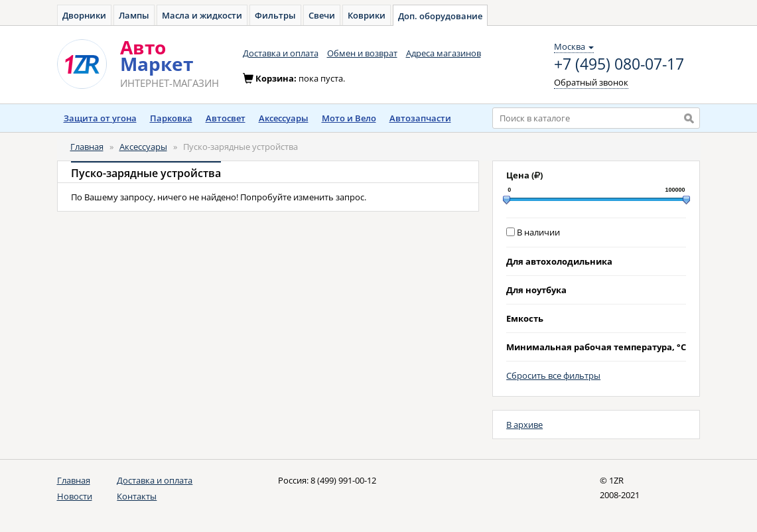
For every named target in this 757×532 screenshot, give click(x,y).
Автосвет (226, 118)
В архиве (524, 425)
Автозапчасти (420, 118)
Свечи (322, 15)
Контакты (137, 496)
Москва (574, 46)
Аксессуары (284, 118)
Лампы (134, 15)
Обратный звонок (591, 82)
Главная (87, 147)
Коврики (367, 15)
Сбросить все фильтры (553, 375)
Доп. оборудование (440, 16)
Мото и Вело (349, 118)
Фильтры (275, 15)
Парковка (171, 118)
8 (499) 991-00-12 (343, 480)
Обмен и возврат (362, 53)
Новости (75, 496)
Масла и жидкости (202, 15)
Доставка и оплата (281, 53)
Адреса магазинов (444, 53)
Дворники (84, 15)
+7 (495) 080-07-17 (619, 64)
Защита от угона (100, 118)
